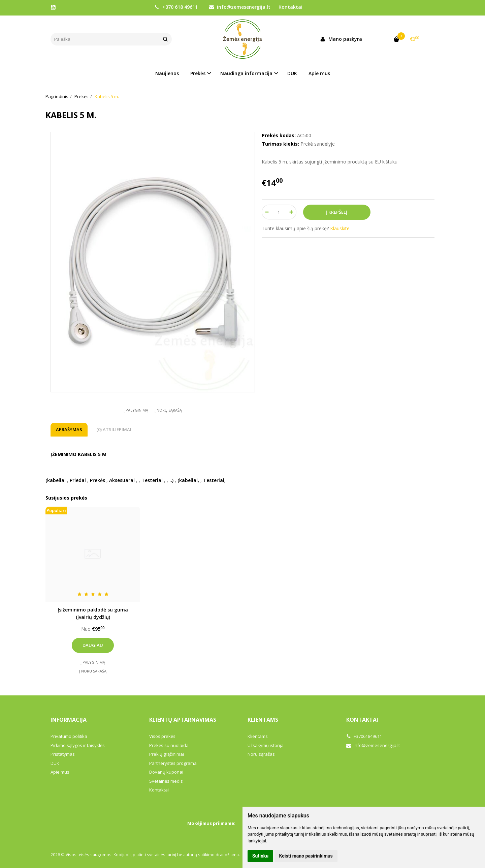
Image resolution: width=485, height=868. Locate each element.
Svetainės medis (166, 781)
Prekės (98, 480)
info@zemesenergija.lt (240, 7)
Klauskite (340, 228)
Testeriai (152, 480)
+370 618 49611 (176, 7)
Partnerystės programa (173, 763)
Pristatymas (63, 754)
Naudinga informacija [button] (246, 73)
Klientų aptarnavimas (183, 720)
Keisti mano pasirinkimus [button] (306, 856)
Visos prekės (162, 736)
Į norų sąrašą (168, 410)
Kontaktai (290, 7)
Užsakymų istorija (266, 745)
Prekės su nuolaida (169, 745)
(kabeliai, (188, 480)
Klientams (263, 720)
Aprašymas (69, 429)
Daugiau (93, 645)
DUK (292, 73)
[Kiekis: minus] (267, 212)
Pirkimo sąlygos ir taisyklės (78, 745)
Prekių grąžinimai (167, 754)
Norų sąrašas (261, 754)
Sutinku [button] (260, 856)
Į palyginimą (136, 410)
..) (171, 480)
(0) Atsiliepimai (114, 429)
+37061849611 (364, 736)
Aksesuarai (122, 480)
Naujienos (167, 73)
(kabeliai (56, 480)
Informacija (69, 720)
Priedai (78, 480)
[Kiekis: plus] (292, 212)
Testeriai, (214, 480)
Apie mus (319, 73)
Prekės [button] (198, 73)
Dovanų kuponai (166, 772)
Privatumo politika (69, 736)
